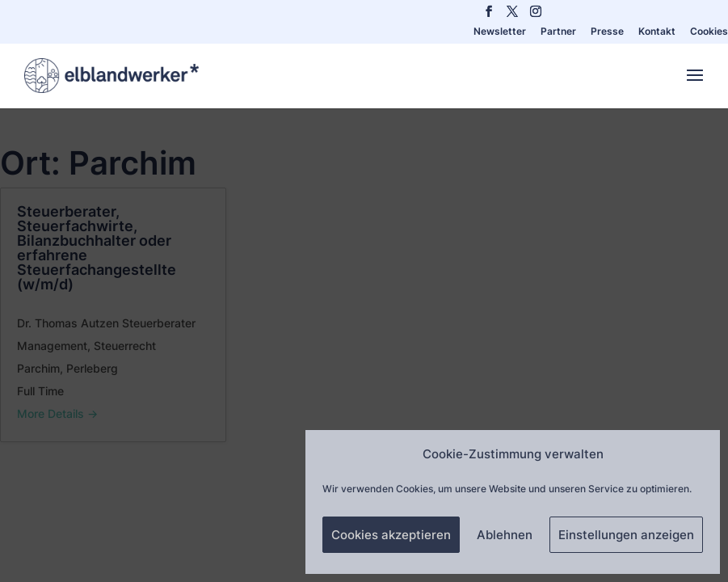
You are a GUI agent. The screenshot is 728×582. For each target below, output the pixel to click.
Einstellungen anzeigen (626, 535)
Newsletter (500, 32)
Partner (558, 32)
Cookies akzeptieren (391, 535)
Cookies (709, 32)
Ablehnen (505, 535)
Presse (607, 32)
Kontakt (657, 32)
